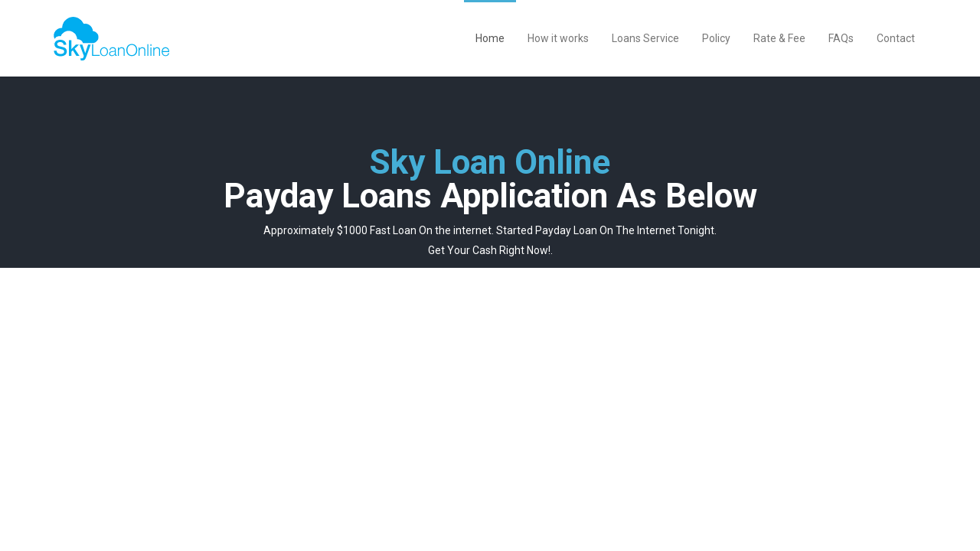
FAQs (841, 38)
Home (490, 38)
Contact (896, 38)
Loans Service (645, 38)
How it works (558, 38)
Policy (716, 38)
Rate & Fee (779, 38)
